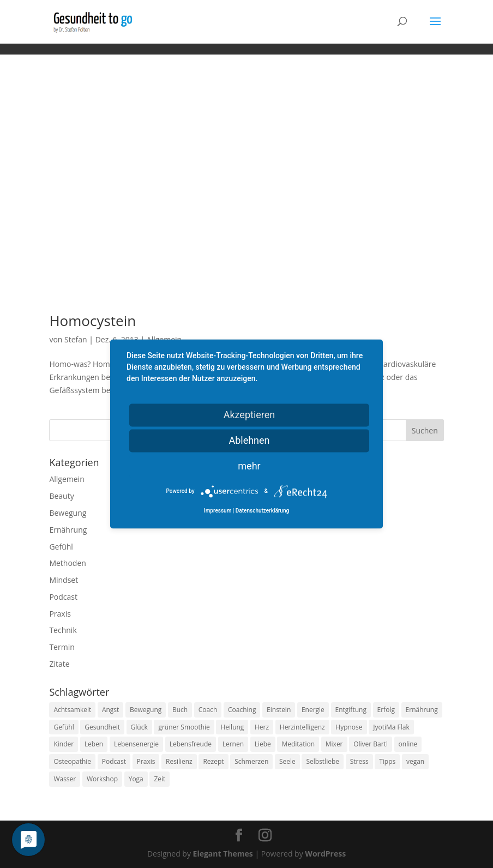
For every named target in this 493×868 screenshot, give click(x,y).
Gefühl (61, 547)
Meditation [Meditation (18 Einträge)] (298, 744)
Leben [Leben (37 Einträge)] (94, 744)
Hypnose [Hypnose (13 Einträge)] (349, 727)
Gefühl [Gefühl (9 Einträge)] (64, 727)
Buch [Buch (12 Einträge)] (180, 710)
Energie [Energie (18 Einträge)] (313, 710)
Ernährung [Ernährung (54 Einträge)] (422, 710)
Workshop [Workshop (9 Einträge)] (102, 779)
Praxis (60, 614)
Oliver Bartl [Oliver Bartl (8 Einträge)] (371, 744)
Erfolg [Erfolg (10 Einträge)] (386, 710)
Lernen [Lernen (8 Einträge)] (233, 744)
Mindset (64, 580)
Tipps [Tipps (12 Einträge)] (387, 761)
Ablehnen (249, 440)
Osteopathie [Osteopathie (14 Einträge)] (72, 761)
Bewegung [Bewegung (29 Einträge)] (146, 710)
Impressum (218, 511)
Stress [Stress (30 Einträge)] (359, 761)
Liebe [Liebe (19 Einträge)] (263, 744)
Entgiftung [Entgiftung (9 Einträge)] (351, 710)
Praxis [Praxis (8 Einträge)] (146, 761)
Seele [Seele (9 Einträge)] (287, 761)
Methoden (67, 563)
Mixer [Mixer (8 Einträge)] (334, 744)
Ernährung (68, 530)
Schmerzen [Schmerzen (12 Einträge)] (251, 761)
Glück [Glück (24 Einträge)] (139, 727)
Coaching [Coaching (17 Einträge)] (242, 710)
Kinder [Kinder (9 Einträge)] (64, 744)
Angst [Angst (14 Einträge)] (110, 710)
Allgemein (67, 479)
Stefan (76, 339)
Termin (62, 647)
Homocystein (92, 321)
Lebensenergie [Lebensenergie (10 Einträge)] (136, 744)
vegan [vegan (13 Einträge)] (415, 761)
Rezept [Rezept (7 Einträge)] (213, 761)
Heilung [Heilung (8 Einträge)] (232, 727)
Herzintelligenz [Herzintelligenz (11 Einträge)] (302, 727)
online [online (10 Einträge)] (408, 744)
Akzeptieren (249, 415)
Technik (63, 630)
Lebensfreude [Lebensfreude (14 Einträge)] (191, 744)
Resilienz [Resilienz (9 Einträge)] (179, 761)
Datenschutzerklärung (262, 511)
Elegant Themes (223, 854)
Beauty (61, 496)
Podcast (63, 597)
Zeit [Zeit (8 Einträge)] (160, 779)
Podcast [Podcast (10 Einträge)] (114, 761)
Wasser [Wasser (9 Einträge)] (65, 779)
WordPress (325, 854)
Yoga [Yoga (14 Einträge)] (136, 779)
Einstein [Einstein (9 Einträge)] (279, 710)
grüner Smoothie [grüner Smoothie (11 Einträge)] (184, 727)
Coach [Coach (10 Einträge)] (208, 710)
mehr (249, 466)
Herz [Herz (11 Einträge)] (262, 727)
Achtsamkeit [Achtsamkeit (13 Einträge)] (72, 710)
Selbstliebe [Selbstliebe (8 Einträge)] (323, 761)
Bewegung (68, 513)
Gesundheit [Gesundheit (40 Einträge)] (102, 727)
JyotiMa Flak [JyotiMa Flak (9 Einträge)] (391, 727)
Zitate (59, 664)
